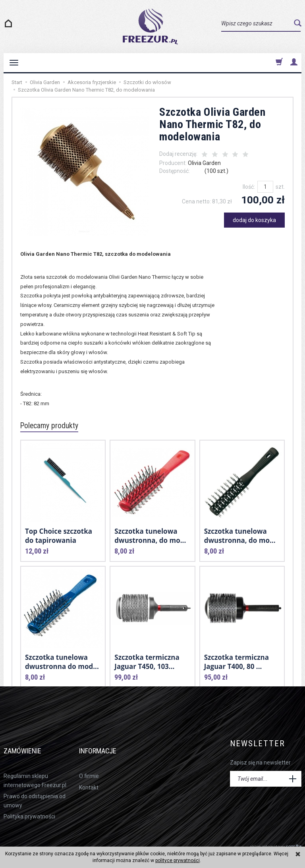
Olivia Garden (204, 163)
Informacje (106, 744)
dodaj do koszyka (254, 220)
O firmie (89, 764)
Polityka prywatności (29, 804)
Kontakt (89, 775)
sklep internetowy (276, 834)
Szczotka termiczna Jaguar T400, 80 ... (236, 661)
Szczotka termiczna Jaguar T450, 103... (147, 661)
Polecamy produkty (53, 426)
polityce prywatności (178, 860)
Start (17, 82)
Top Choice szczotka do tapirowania (59, 535)
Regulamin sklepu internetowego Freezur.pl (35, 768)
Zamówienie (30, 744)
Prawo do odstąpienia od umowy (35, 788)
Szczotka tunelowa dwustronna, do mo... (150, 535)
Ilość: (249, 187)
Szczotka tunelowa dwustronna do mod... (62, 661)
